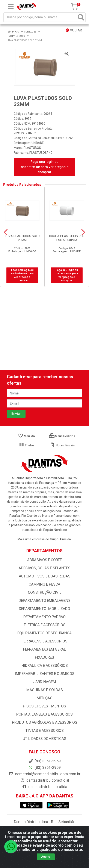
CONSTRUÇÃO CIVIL (45, 592)
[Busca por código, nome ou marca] (40, 17)
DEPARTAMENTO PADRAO (44, 617)
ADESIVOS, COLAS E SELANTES (44, 568)
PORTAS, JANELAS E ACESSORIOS (44, 714)
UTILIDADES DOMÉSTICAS (44, 739)
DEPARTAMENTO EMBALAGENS (45, 601)
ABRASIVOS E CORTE (44, 560)
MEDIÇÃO (45, 698)
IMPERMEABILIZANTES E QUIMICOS (45, 674)
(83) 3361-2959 (44, 768)
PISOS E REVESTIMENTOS (44, 706)
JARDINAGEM (45, 682)
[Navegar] (6, 232)
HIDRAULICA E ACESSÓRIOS (45, 666)
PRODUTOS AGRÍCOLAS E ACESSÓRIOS (45, 722)
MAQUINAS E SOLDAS (45, 690)
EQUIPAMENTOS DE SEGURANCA (44, 633)
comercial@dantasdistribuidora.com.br (45, 774)
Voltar (74, 30)
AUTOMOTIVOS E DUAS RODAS (45, 576)
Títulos (27, 445)
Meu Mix (27, 436)
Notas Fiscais (62, 445)
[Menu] (11, 6)
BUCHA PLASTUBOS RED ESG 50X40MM (67, 238)
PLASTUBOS (32, 148)
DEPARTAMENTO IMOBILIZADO (44, 609)
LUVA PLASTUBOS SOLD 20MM (22, 238)
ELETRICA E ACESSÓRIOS (45, 625)
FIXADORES (44, 657)
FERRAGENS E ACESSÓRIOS (44, 641)
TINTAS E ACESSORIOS (45, 731)
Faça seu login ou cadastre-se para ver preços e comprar (45, 167)
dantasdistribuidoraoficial (45, 780)
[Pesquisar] (81, 17)
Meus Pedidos (62, 436)
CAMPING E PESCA (44, 584)
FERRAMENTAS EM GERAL (44, 649)
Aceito (46, 857)
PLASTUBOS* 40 (41, 153)
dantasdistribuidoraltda (45, 787)
